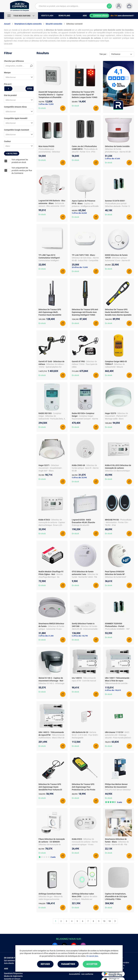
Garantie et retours (12, 979)
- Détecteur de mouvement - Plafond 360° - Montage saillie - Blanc (117, 416)
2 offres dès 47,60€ (112, 159)
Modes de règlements (13, 976)
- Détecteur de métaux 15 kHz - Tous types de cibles (84, 364)
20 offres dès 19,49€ (80, 267)
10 (104, 921)
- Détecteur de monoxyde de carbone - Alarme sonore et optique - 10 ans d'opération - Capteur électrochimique (85, 844)
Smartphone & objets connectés (28, 24)
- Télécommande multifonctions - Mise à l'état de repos (51, 738)
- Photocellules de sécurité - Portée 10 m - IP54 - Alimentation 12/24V (85, 152)
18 (110, 921)
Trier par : (103, 54)
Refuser (45, 964)
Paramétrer (68, 964)
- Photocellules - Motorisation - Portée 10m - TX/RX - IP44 (118, 522)
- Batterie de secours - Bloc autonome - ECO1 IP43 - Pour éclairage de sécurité (52, 206)
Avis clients (9, 963)
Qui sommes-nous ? (12, 961)
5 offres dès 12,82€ (46, 104)
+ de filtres (12, 154)
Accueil (7, 24)
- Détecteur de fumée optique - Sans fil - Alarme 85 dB (85, 468)
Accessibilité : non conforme (81, 974)
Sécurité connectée (54, 24)
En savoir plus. (93, 956)
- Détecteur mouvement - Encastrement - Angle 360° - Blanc (51, 468)
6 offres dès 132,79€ (80, 636)
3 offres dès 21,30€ (46, 636)
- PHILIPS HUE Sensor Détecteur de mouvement (118, 790)
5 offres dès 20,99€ (79, 478)
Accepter (92, 964)
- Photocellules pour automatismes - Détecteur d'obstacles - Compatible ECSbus (49, 152)
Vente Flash (47, 16)
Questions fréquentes (13, 973)
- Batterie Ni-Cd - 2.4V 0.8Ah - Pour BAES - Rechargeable (85, 735)
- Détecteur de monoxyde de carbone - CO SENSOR (50, 844)
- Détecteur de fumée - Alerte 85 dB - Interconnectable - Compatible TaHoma (85, 629)
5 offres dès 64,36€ (79, 213)
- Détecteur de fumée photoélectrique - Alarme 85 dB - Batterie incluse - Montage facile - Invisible (118, 152)
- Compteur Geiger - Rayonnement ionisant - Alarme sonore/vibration (85, 419)
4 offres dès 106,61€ (113, 690)
